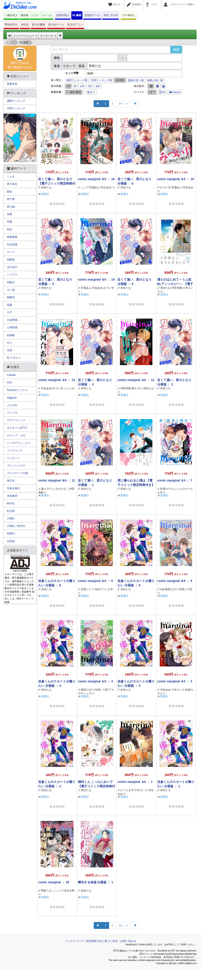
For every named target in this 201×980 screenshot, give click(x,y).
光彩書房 (12, 496)
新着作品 (12, 84)
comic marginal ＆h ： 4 (96, 681)
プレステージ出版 (17, 473)
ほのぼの (12, 267)
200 (90, 86)
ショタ (11, 177)
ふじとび (179, 489)
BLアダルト (14, 358)
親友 (9, 192)
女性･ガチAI (111, 15)
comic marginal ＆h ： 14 (96, 279)
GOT (10, 383)
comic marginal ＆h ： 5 (175, 581)
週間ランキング (16, 101)
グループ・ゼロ (16, 435)
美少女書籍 (38, 25)
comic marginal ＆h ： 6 (96, 581)
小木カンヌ (178, 690)
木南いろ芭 (186, 589)
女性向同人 (63, 15)
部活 (9, 229)
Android (175, 92)
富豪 (9, 305)
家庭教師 (12, 237)
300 (98, 86)
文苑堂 (11, 541)
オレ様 (11, 290)
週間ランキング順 (77, 80)
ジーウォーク (15, 451)
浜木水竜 (69, 891)
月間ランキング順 (101, 80)
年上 (9, 343)
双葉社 (45, 194)
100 (82, 86)
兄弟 (9, 350)
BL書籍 (77, 15)
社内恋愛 (12, 245)
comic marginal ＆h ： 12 (136, 380)
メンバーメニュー (25, 36)
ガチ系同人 (129, 15)
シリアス (12, 275)
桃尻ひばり (172, 589)
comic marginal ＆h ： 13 (57, 380)
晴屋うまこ (48, 891)
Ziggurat (12, 398)
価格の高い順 (155, 80)
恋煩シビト (87, 589)
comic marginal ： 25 (54, 882)
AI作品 (25, 25)
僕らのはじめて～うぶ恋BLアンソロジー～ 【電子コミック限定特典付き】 (175, 284)
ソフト (35, 15)
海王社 (11, 481)
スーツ (11, 252)
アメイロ (12, 413)
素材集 (25, 15)
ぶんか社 (12, 405)
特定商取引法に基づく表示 (102, 941)
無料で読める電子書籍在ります (20, 58)
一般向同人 (11, 15)
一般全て (90, 92)
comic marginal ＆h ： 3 (175, 681)
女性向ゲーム (92, 15)
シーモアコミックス (19, 443)
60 (75, 86)
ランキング (48, 36)
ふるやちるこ (60, 489)
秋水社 (11, 503)
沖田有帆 (177, 288)
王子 (9, 312)
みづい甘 (165, 187)
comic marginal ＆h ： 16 (96, 179)
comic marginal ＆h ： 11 (57, 480)
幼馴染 (11, 260)
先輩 (9, 214)
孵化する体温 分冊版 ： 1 (96, 882)
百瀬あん (95, 187)
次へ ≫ (124, 104)
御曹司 (11, 297)
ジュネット (13, 458)
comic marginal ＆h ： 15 (176, 179)
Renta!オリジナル (17, 390)
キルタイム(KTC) (17, 428)
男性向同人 (11, 25)
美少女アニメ (75, 25)
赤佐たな (46, 187)
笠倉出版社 (13, 488)
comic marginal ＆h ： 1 (135, 782)
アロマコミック (16, 420)
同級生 (11, 282)
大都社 (11, 518)
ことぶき (69, 388)
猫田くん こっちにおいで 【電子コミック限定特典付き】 (97, 786)
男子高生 (12, 184)
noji (97, 589)
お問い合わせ (128, 941)
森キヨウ (137, 388)
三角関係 (12, 327)
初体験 (11, 335)
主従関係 (12, 320)
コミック (47, 15)
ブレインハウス (16, 466)
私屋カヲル (167, 489)
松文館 (11, 511)
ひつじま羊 (106, 589)
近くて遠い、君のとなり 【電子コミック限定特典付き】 (57, 183)
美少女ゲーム (56, 25)
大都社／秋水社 (16, 526)
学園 (9, 222)
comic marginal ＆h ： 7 (175, 480)
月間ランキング (16, 108)
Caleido (11, 375)
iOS (162, 92)
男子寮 (11, 199)
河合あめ (106, 187)
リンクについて (74, 941)
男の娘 (11, 207)
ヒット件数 (72, 73)
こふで (85, 187)
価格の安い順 (136, 80)
